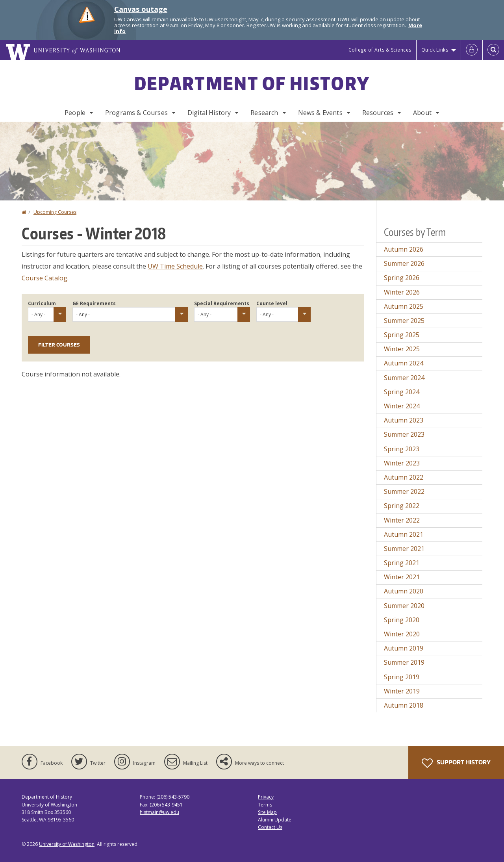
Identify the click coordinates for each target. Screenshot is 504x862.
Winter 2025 (402, 349)
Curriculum (42, 303)
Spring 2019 (402, 677)
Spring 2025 (402, 335)
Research (264, 113)
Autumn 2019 (404, 648)
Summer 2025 (404, 321)
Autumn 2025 (404, 306)
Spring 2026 (402, 278)
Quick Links (435, 50)
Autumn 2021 (404, 534)
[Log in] (472, 50)
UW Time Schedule (175, 266)
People (75, 113)
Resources (378, 113)
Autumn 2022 (404, 477)
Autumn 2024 (404, 363)
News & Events (320, 113)
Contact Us (270, 827)
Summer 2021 (404, 549)
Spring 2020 (402, 620)
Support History (456, 763)
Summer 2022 (404, 491)
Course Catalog (44, 278)
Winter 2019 (402, 691)
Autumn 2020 (404, 591)
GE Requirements (94, 303)
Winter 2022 (402, 520)
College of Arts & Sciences (380, 50)
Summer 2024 (404, 378)
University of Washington (67, 844)
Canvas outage (141, 9)
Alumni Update (275, 820)
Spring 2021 (402, 563)
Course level (272, 303)
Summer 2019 (404, 662)
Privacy (266, 797)
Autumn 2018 (404, 705)
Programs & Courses (136, 113)
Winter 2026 (402, 292)
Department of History (252, 83)
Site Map (267, 812)
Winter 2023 (402, 463)
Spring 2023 (402, 449)
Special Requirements (222, 303)
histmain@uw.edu (159, 812)
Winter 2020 (402, 634)
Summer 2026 (404, 263)
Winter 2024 (402, 406)
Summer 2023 (404, 434)
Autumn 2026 (404, 249)
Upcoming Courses (55, 212)
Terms (265, 805)
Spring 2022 (402, 506)
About (422, 113)
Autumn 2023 (404, 420)
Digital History (209, 113)
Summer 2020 (404, 606)
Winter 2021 (402, 577)
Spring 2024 (402, 392)
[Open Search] (493, 50)
